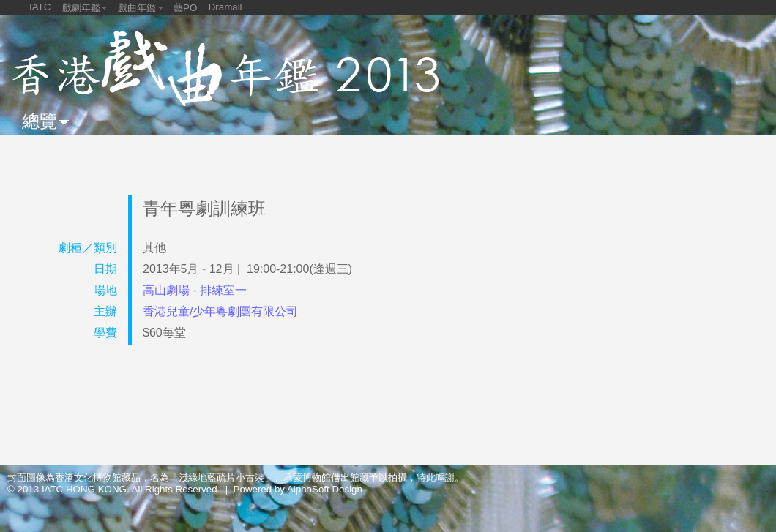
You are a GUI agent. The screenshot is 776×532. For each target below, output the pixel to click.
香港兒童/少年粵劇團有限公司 (220, 311)
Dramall (225, 7)
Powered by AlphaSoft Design (298, 489)
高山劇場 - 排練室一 (195, 290)
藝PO (185, 8)
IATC (40, 7)
